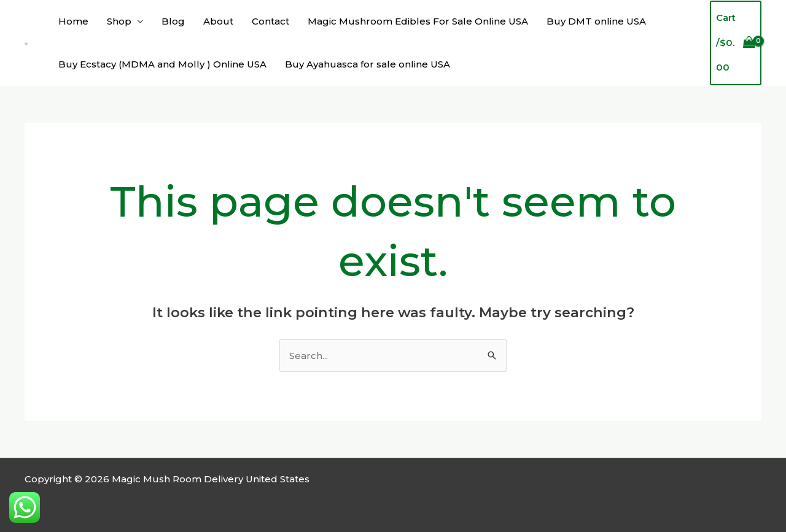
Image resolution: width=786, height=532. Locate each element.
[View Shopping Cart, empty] (736, 43)
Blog (173, 21)
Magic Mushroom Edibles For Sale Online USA (418, 21)
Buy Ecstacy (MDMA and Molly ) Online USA (162, 64)
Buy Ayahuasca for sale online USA (368, 64)
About (218, 21)
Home (73, 21)
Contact (270, 21)
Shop (119, 21)
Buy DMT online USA (596, 21)
